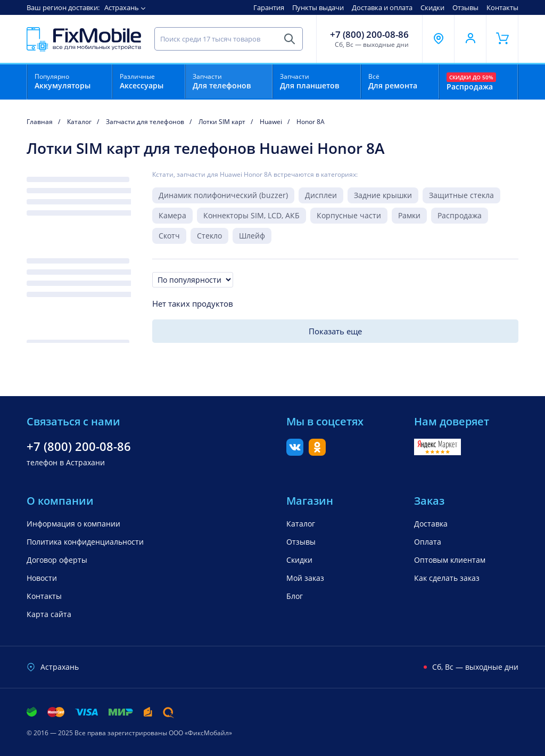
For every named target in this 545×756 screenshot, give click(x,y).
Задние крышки (383, 195)
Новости (42, 578)
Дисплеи (321, 195)
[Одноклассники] (317, 453)
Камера (172, 215)
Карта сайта (49, 614)
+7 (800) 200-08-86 (369, 35)
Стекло (209, 236)
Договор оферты (57, 560)
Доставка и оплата (382, 7)
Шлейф (252, 236)
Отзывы (465, 7)
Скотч (169, 236)
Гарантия (269, 7)
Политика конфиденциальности (85, 542)
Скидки (432, 7)
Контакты (502, 7)
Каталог (301, 524)
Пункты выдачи (318, 7)
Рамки (409, 215)
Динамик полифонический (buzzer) (223, 195)
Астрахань (122, 7)
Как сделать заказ (447, 578)
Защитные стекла (461, 195)
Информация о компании (73, 524)
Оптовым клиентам (450, 560)
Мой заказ (305, 578)
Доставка (431, 524)
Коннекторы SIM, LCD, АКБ (251, 215)
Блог (295, 596)
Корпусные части (349, 215)
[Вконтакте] (295, 453)
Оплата (428, 542)
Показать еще (335, 331)
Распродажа (460, 215)
